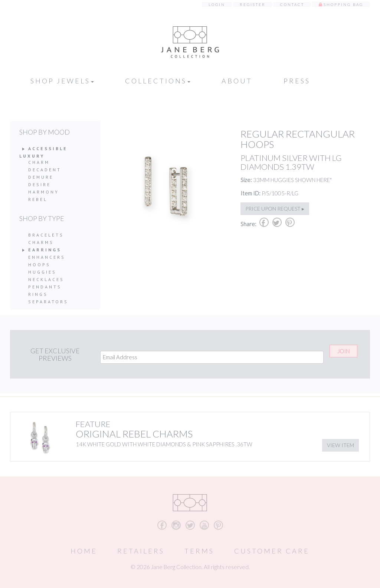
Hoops (39, 265)
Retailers (141, 551)
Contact (292, 4)
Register (253, 4)
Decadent (45, 170)
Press (297, 81)
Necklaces (46, 279)
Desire (40, 184)
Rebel (38, 199)
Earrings (45, 250)
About (237, 81)
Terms (199, 551)
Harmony (44, 192)
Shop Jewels (62, 81)
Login (217, 4)
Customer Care (272, 551)
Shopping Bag (343, 4)
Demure (41, 177)
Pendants (45, 287)
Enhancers (47, 257)
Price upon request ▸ (275, 209)
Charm (39, 162)
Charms (41, 242)
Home (84, 551)
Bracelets (46, 235)
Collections (158, 81)
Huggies (42, 272)
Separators (48, 302)
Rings (38, 294)
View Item (340, 445)
